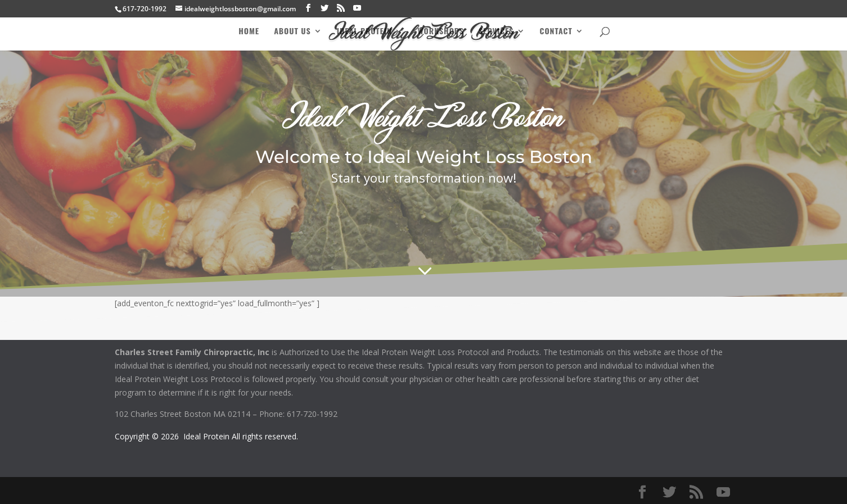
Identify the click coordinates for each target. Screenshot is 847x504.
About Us (292, 32)
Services (496, 32)
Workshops (441, 32)
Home (249, 32)
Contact (556, 32)
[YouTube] (357, 8)
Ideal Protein (364, 32)
